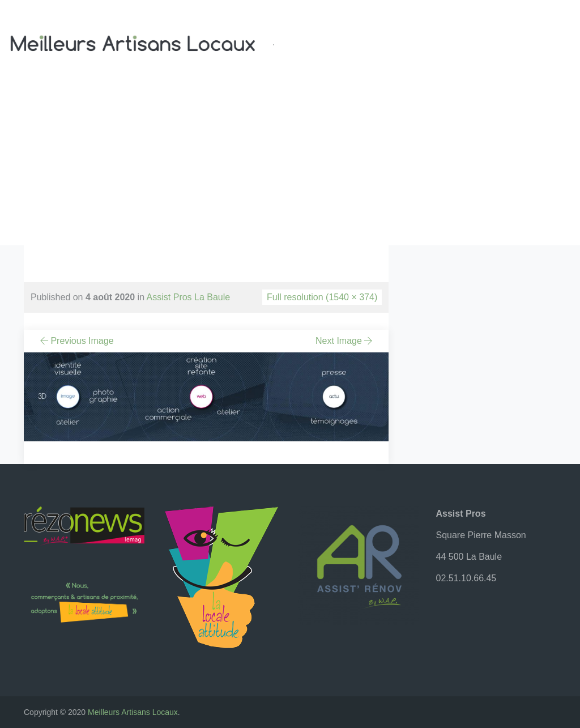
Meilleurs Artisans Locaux (133, 712)
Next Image (345, 341)
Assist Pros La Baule (189, 297)
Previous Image (76, 341)
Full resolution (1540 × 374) (322, 297)
